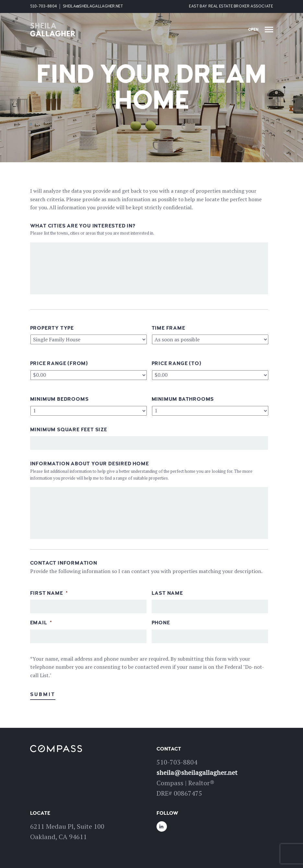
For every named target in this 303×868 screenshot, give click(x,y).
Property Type (52, 328)
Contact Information (64, 563)
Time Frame (169, 328)
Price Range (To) (177, 363)
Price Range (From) (59, 363)
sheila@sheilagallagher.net (93, 6)
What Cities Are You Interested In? (83, 226)
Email (41, 623)
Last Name (167, 593)
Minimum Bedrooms (59, 399)
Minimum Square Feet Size (69, 430)
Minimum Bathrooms (183, 399)
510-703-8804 (44, 6)
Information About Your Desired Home (90, 464)
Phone (161, 623)
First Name (49, 593)
